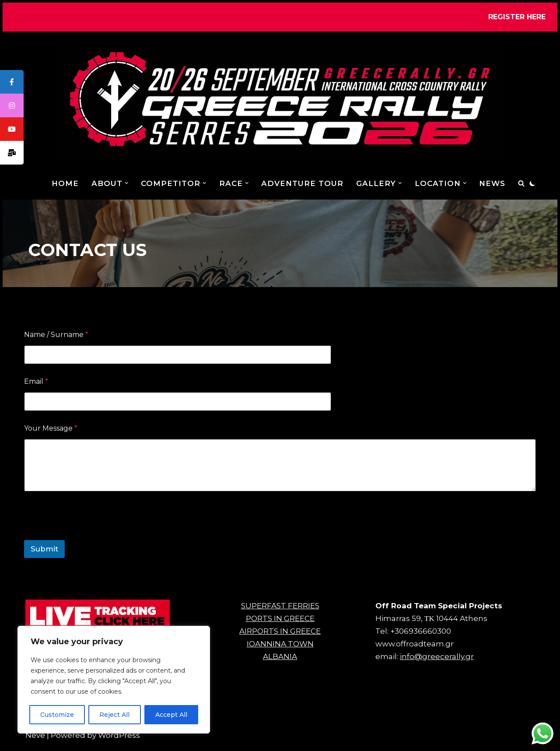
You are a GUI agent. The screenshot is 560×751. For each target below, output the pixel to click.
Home (65, 183)
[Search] (521, 183)
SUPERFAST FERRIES (280, 611)
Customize (57, 715)
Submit (44, 549)
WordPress (119, 740)
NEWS (492, 183)
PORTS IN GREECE (280, 624)
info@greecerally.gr (437, 662)
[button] (126, 183)
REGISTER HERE (517, 17)
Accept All (171, 715)
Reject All (114, 715)
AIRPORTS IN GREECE (280, 636)
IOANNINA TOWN (280, 649)
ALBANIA (280, 662)
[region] (114, 680)
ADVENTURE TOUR (302, 183)
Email (36, 381)
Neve (35, 740)
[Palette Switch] (532, 183)
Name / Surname (56, 335)
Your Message (51, 428)
